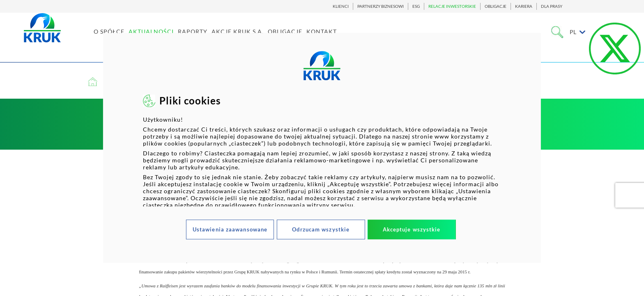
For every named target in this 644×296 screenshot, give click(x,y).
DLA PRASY (552, 6)
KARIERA (524, 6)
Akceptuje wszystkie (412, 229)
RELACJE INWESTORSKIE (452, 6)
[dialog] (322, 148)
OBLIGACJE (496, 6)
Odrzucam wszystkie (321, 229)
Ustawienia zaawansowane (230, 229)
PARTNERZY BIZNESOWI (381, 6)
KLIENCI (341, 6)
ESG (416, 6)
